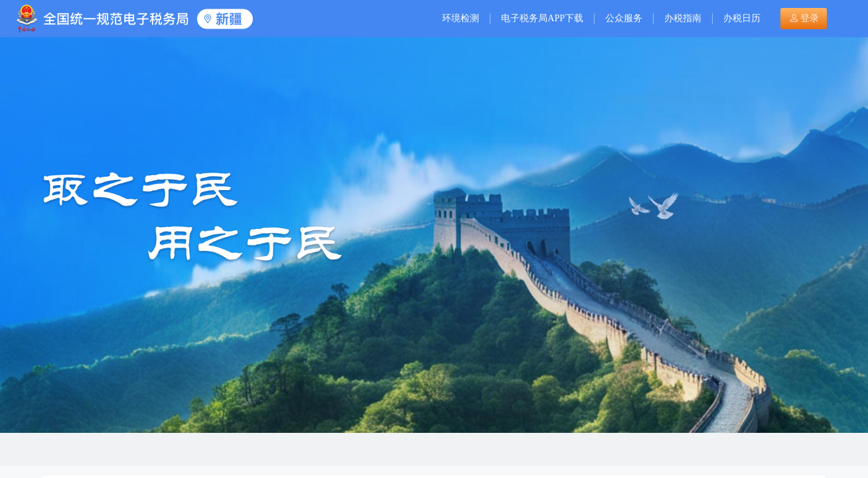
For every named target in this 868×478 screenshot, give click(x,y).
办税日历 (742, 18)
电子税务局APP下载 (542, 18)
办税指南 (683, 18)
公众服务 (624, 18)
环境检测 (461, 18)
